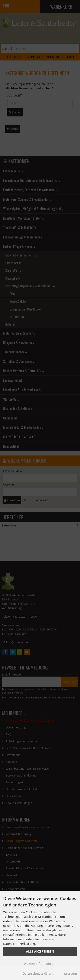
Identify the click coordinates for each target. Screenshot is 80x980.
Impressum (69, 973)
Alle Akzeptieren (40, 951)
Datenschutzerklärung (39, 973)
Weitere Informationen (40, 964)
